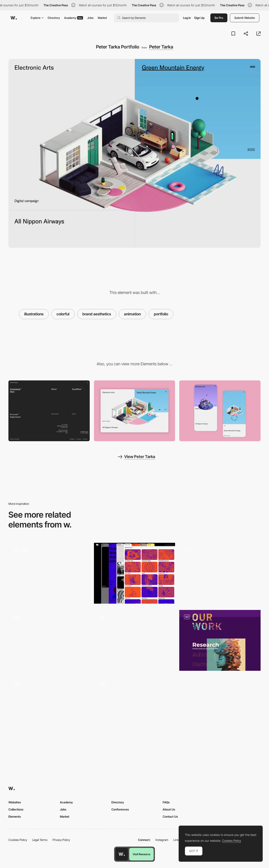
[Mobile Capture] (220, 411)
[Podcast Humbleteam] (135, 640)
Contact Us (170, 816)
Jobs (90, 18)
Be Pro (219, 18)
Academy (74, 18)
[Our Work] (220, 640)
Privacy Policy (61, 840)
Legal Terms (40, 840)
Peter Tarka (161, 47)
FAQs (166, 802)
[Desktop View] (135, 411)
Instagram (162, 840)
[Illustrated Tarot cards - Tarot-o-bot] (49, 706)
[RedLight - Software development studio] (220, 572)
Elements (15, 816)
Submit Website (245, 18)
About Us (169, 809)
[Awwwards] (14, 18)
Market (102, 18)
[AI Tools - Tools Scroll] (135, 707)
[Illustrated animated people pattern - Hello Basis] (49, 639)
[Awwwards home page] (122, 854)
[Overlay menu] (49, 411)
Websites (15, 802)
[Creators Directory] (135, 573)
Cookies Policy (18, 840)
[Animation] (49, 573)
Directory (54, 18)
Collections (16, 809)
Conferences (120, 809)
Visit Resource (141, 854)
